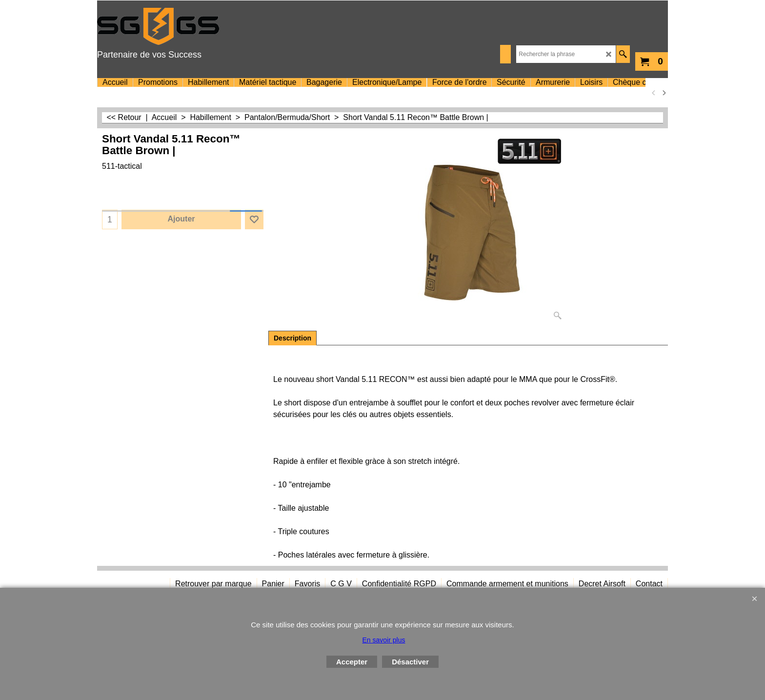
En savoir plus (384, 640)
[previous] (654, 93)
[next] (664, 93)
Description (292, 338)
